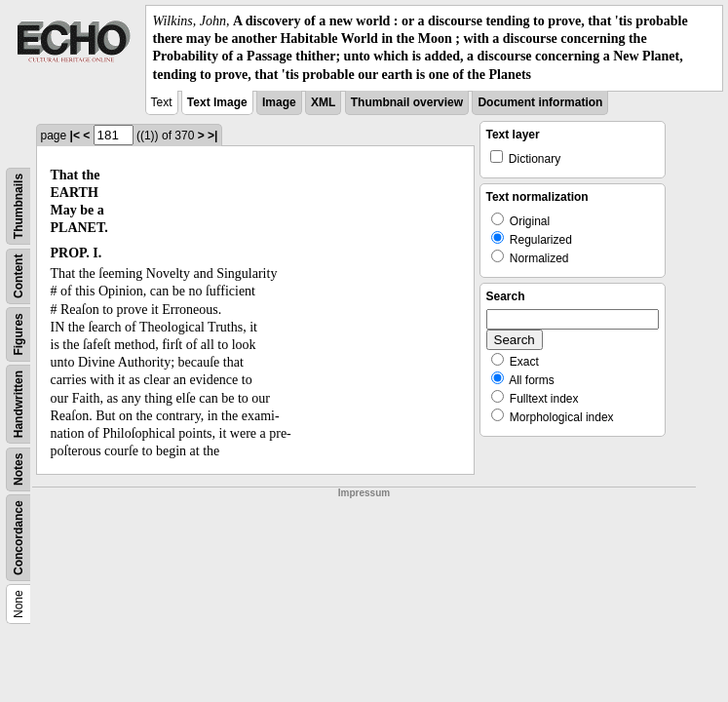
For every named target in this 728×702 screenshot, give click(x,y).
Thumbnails (19, 206)
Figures (19, 334)
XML (323, 102)
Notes (19, 468)
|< (75, 136)
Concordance (19, 538)
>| (212, 136)
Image (279, 102)
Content (19, 275)
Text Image (217, 102)
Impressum (364, 493)
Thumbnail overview (407, 102)
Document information (540, 102)
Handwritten (19, 404)
